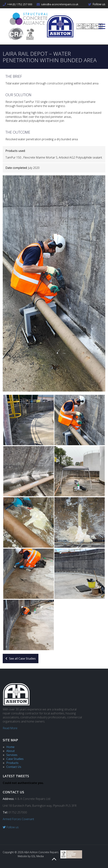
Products (12, 763)
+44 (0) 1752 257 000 (17, 4)
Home (10, 747)
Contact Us (14, 767)
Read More (10, 728)
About (11, 751)
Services (12, 755)
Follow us (97, 4)
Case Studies (15, 759)
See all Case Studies (21, 659)
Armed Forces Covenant (18, 819)
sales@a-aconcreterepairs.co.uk (57, 4)
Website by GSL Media (31, 856)
